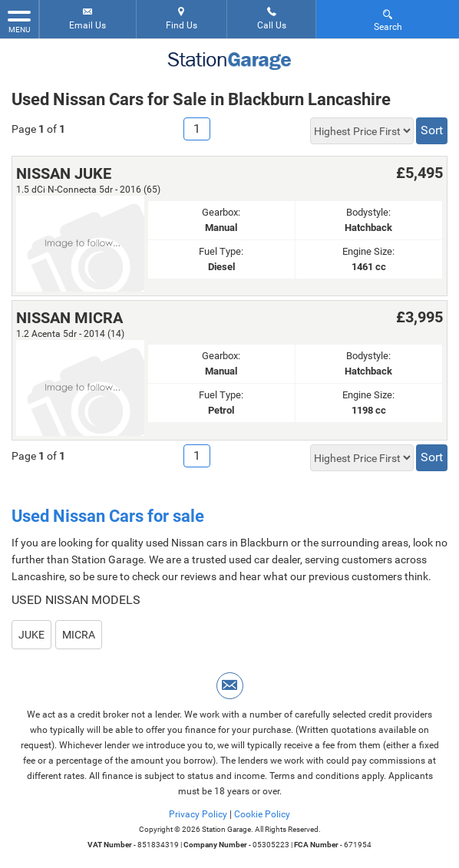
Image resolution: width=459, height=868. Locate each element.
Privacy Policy (198, 814)
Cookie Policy (262, 814)
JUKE (31, 635)
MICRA (79, 635)
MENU (19, 21)
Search (388, 20)
